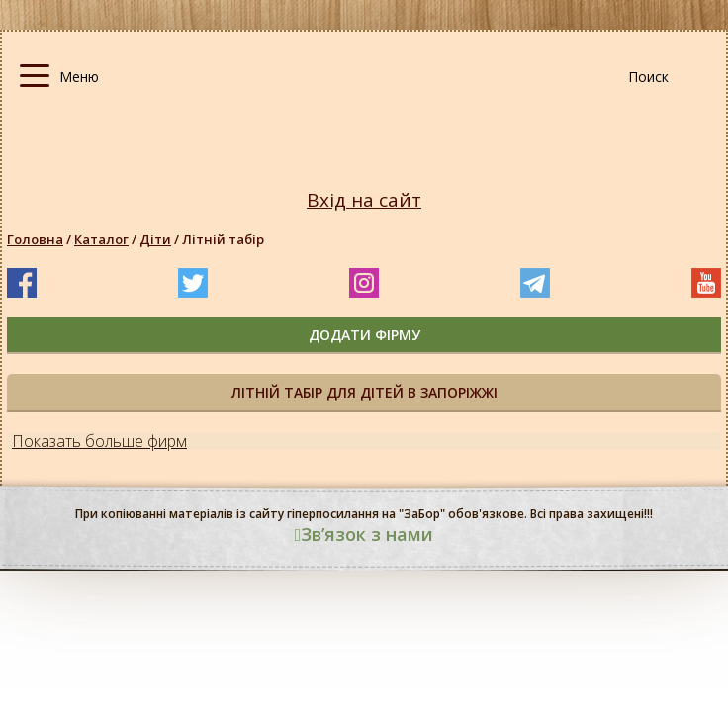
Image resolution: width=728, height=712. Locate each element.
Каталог (101, 239)
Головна (35, 239)
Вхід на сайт (364, 200)
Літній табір (223, 239)
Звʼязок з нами (364, 534)
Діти (155, 239)
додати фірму (364, 335)
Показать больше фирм (99, 441)
